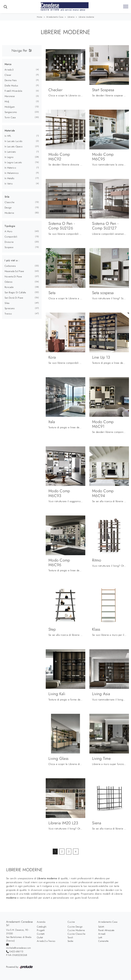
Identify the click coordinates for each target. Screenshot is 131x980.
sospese (9, 247)
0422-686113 (16, 951)
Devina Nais (11, 80)
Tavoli (70, 937)
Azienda (41, 922)
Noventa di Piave (13, 276)
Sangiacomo (11, 112)
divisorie (9, 242)
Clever (8, 75)
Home (39, 17)
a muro (9, 231)
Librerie (71, 17)
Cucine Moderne (76, 930)
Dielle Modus (11, 86)
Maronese (10, 96)
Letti (100, 937)
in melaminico (12, 173)
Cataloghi (42, 927)
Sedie (70, 941)
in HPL (8, 136)
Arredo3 (9, 70)
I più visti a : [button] (12, 260)
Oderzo (9, 282)
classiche (9, 202)
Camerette (103, 941)
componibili (11, 237)
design (8, 208)
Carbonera (10, 266)
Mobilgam (10, 107)
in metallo (10, 178)
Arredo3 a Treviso (46, 941)
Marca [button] (8, 64)
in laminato (10, 152)
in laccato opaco (14, 146)
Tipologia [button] (10, 226)
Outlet (40, 937)
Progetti (41, 930)
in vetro (9, 184)
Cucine (71, 922)
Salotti (101, 927)
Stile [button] (7, 197)
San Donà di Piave (14, 298)
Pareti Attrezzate (106, 930)
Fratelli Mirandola (13, 91)
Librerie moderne (86, 17)
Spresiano (10, 308)
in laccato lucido (13, 141)
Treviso (8, 314)
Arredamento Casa (55, 17)
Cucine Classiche (76, 934)
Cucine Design (75, 927)
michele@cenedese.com (18, 948)
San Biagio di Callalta (15, 292)
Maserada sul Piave (14, 271)
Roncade (9, 287)
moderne (9, 213)
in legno (9, 157)
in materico (10, 168)
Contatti (41, 934)
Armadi (102, 934)
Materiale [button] (10, 131)
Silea (7, 303)
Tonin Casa (10, 117)
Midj (7, 101)
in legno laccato (13, 162)
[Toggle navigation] (126, 7)
